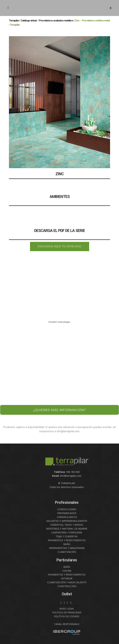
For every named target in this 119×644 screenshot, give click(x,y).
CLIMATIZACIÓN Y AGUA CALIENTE (67, 582)
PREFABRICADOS (67, 513)
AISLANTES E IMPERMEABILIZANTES (67, 521)
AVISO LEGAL (67, 609)
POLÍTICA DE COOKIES (67, 616)
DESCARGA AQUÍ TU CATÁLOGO (60, 246)
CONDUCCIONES (67, 509)
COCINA (67, 571)
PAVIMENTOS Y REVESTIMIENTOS (67, 540)
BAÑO (67, 544)
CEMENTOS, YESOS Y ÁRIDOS (67, 525)
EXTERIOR (67, 578)
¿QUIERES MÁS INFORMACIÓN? (59, 410)
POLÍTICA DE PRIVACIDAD (67, 612)
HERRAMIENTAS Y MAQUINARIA (67, 548)
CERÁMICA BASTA (67, 517)
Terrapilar (14, 21)
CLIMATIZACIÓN (67, 552)
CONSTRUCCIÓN (67, 586)
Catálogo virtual (29, 21)
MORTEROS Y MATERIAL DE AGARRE (67, 529)
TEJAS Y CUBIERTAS (67, 536)
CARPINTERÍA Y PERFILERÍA (67, 532)
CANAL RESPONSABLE (67, 624)
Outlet (67, 594)
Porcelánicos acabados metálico (56, 21)
